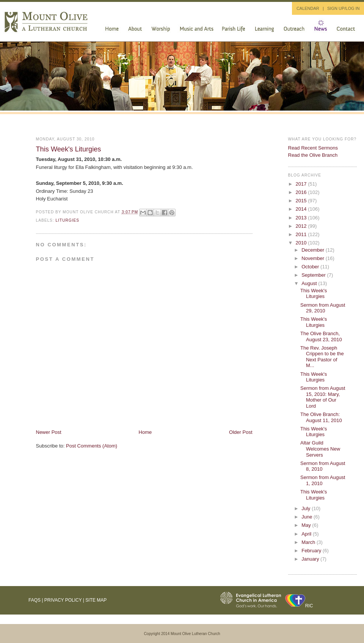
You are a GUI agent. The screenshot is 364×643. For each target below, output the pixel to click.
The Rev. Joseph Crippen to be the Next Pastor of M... (322, 357)
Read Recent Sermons (313, 148)
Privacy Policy (63, 600)
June (308, 517)
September (314, 275)
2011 (302, 234)
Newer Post (49, 432)
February (312, 551)
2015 (302, 201)
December (314, 250)
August (310, 283)
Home (145, 432)
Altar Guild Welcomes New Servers (320, 449)
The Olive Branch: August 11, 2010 (321, 417)
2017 (302, 184)
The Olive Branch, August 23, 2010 (321, 336)
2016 (302, 192)
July (307, 508)
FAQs (35, 600)
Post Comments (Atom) (92, 446)
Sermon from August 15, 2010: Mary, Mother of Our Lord (323, 397)
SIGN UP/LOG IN (344, 8)
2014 (302, 209)
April (307, 534)
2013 (302, 218)
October (311, 267)
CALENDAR (308, 8)
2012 (302, 226)
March (309, 542)
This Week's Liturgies (69, 149)
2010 (302, 243)
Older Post (241, 432)
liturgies (68, 220)
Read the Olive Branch (313, 155)
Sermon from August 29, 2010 (323, 308)
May (307, 525)
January (311, 559)
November (314, 258)
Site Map (96, 600)
